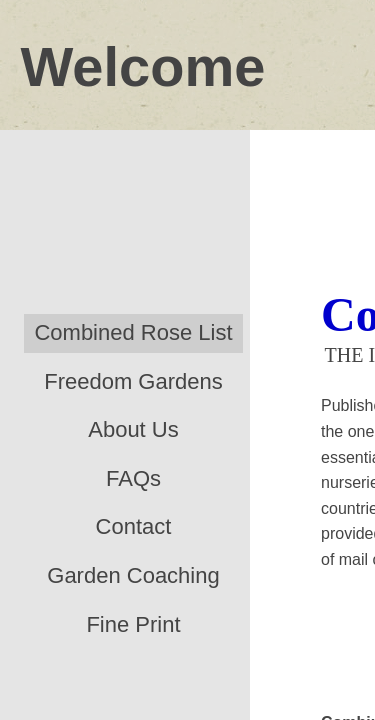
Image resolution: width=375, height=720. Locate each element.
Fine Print (133, 624)
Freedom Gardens (133, 381)
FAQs (133, 478)
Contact (134, 526)
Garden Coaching (133, 575)
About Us (133, 429)
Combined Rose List (133, 332)
